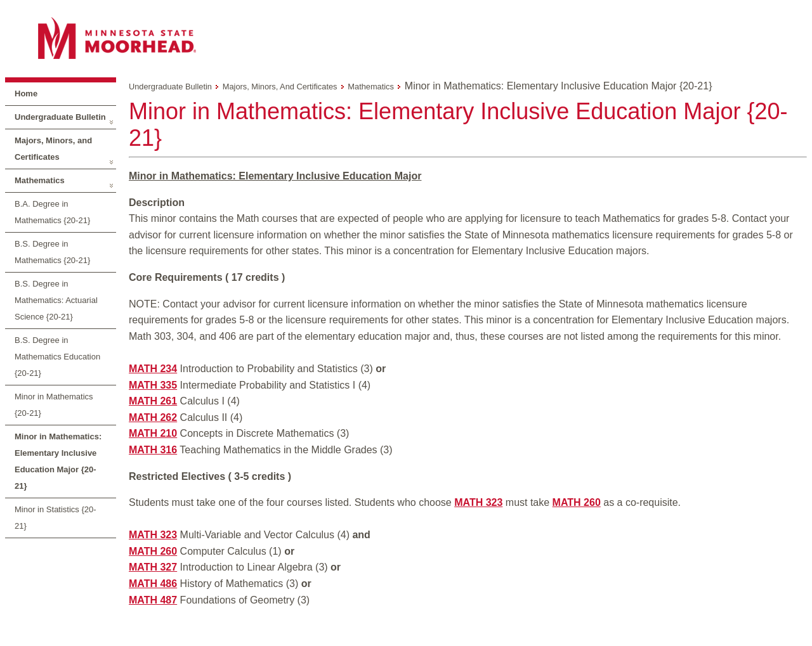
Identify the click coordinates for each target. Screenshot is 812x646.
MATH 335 (153, 385)
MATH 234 (153, 369)
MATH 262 (153, 417)
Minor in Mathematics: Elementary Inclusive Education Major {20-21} (58, 461)
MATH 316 (153, 450)
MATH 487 (153, 600)
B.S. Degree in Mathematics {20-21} (52, 252)
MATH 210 (153, 433)
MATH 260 (577, 502)
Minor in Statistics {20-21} (56, 518)
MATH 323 (478, 502)
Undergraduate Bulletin (60, 117)
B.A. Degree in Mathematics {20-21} (52, 212)
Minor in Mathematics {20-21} (54, 405)
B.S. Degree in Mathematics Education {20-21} (57, 357)
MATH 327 (153, 567)
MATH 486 (153, 584)
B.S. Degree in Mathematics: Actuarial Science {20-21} (56, 300)
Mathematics (40, 180)
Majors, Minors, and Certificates (53, 149)
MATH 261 (153, 401)
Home (26, 94)
